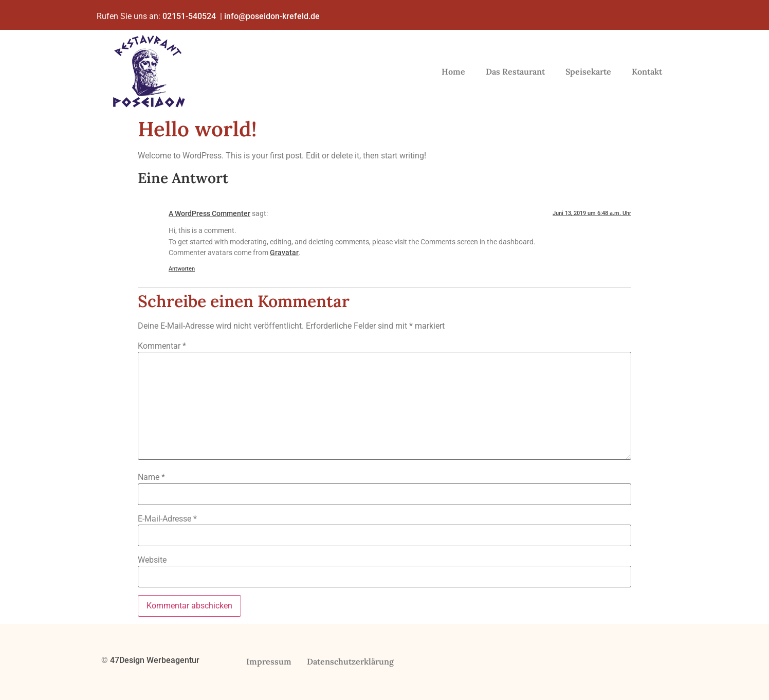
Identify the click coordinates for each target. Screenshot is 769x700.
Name (151, 477)
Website (152, 560)
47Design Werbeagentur (156, 660)
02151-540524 (189, 16)
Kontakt (647, 71)
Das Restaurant (515, 71)
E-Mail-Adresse (167, 519)
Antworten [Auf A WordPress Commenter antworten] (182, 269)
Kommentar (162, 346)
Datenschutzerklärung (351, 661)
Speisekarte (588, 71)
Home (453, 71)
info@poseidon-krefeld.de (273, 16)
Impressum (269, 661)
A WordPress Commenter (209, 214)
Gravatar (284, 253)
